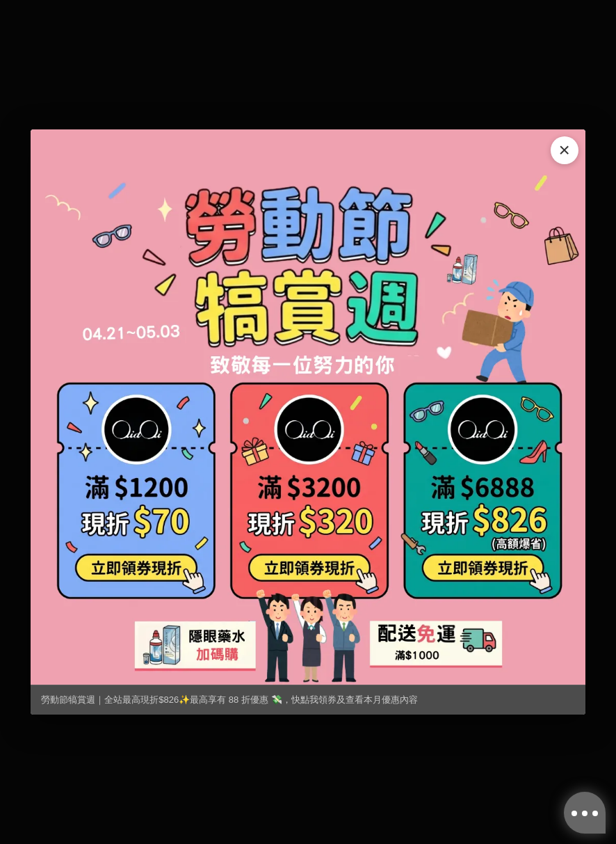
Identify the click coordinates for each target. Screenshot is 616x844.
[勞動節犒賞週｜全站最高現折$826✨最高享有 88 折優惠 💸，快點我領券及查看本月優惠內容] (308, 407)
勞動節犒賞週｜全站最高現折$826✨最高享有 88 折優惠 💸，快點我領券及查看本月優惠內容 (229, 700)
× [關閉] (565, 150)
